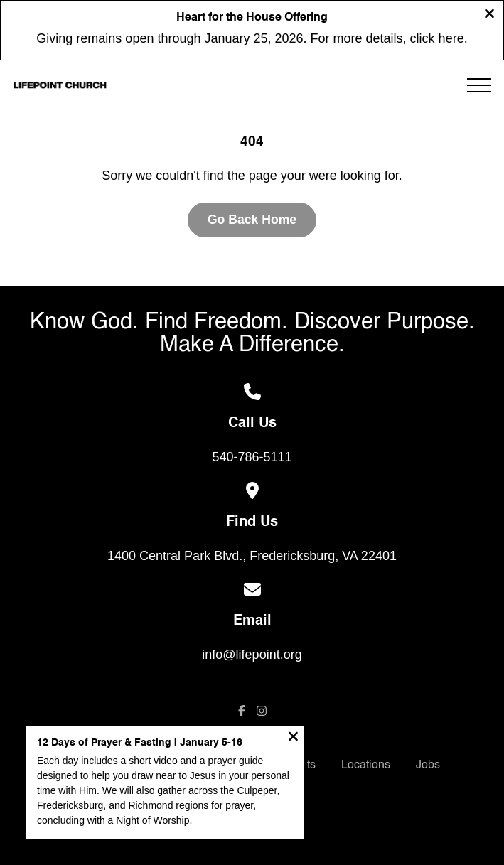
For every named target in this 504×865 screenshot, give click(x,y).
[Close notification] (293, 738)
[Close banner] (489, 15)
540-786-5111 (252, 457)
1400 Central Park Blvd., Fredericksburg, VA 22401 (252, 556)
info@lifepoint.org (252, 655)
